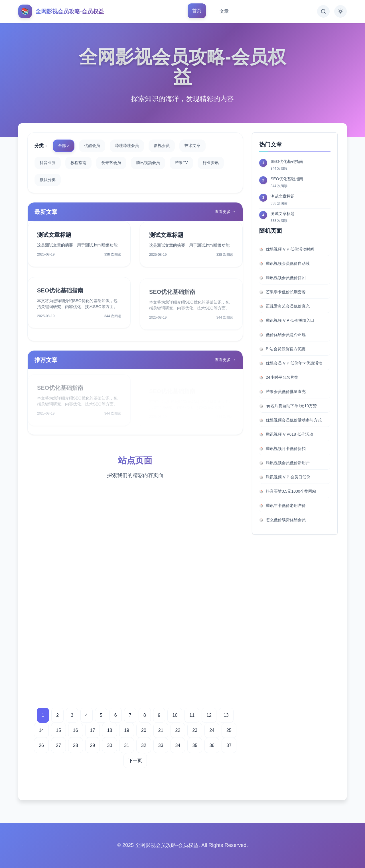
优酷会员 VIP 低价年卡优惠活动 (294, 363)
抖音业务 (48, 163)
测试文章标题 (54, 237)
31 (127, 745)
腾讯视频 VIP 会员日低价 (288, 477)
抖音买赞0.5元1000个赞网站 (291, 491)
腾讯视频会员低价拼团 (286, 278)
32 (144, 745)
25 (229, 730)
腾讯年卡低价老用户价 (286, 505)
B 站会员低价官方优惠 (286, 349)
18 (109, 730)
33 (161, 745)
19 (127, 730)
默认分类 (48, 180)
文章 (224, 11)
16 (76, 730)
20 (144, 730)
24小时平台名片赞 (282, 377)
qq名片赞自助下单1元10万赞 (291, 406)
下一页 (135, 760)
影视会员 (162, 146)
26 (41, 745)
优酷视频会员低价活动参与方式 (294, 420)
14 (41, 730)
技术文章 (192, 146)
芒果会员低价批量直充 (286, 392)
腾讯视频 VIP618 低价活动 (289, 434)
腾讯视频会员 (148, 163)
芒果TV (181, 163)
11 (192, 715)
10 (175, 715)
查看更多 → (225, 212)
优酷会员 (92, 146)
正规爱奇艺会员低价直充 (288, 306)
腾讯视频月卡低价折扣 (286, 449)
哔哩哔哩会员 (127, 146)
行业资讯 (211, 163)
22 (178, 730)
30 (109, 745)
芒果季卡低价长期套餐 (286, 292)
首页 (197, 11)
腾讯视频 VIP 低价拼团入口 (290, 320)
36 (212, 745)
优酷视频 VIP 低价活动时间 (290, 249)
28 (76, 745)
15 (58, 730)
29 (93, 745)
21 (161, 730)
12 (209, 715)
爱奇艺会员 (111, 163)
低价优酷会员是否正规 (286, 335)
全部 (62, 146)
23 (195, 730)
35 (195, 745)
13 (226, 715)
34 (178, 745)
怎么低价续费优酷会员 (286, 520)
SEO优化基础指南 (60, 295)
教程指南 (78, 163)
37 (229, 745)
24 (212, 730)
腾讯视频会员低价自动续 (288, 263)
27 (58, 745)
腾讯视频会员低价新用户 (288, 463)
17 (93, 730)
